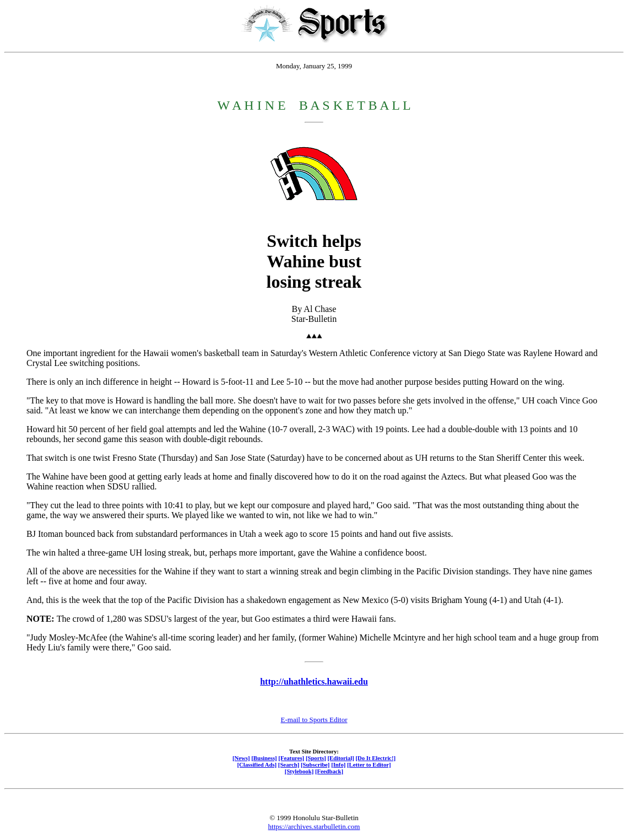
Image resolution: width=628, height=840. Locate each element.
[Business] (264, 758)
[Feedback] (329, 771)
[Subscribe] (315, 764)
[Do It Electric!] (375, 758)
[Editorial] (340, 758)
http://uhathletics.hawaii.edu (314, 682)
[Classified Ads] (257, 764)
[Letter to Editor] (369, 764)
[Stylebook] (299, 771)
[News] (241, 758)
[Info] (338, 764)
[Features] (291, 758)
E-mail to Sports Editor (314, 720)
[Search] (289, 764)
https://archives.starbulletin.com (314, 826)
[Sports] (316, 758)
